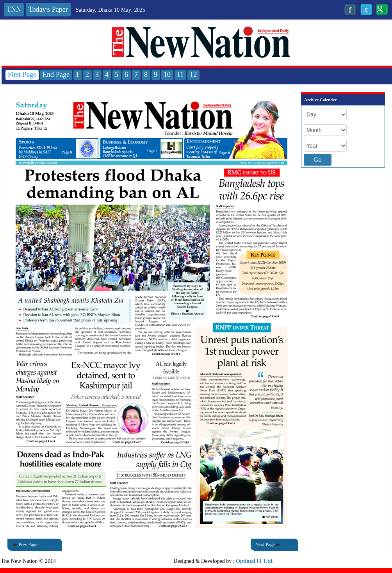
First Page (22, 75)
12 (193, 75)
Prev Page (25, 545)
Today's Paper (48, 10)
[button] (151, 127)
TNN (14, 10)
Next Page (268, 545)
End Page (56, 75)
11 (180, 75)
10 (167, 75)
